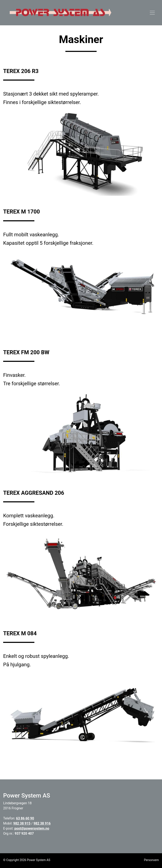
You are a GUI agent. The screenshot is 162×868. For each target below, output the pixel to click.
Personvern (151, 860)
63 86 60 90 (25, 818)
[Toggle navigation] (152, 13)
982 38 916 (42, 823)
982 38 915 (22, 823)
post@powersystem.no (32, 828)
